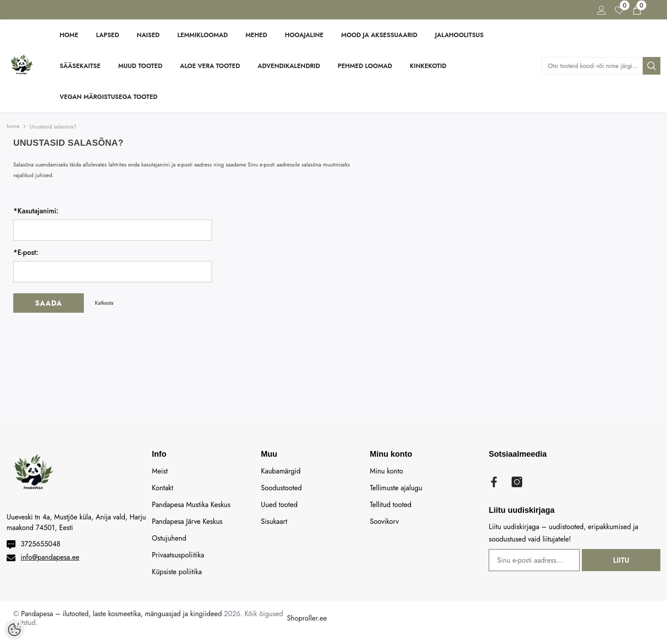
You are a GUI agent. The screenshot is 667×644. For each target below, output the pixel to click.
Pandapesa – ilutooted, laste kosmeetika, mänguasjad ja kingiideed (122, 614)
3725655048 (41, 544)
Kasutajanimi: (36, 211)
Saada (48, 303)
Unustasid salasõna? (53, 127)
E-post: (26, 253)
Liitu (633, 560)
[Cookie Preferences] (14, 630)
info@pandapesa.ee (50, 557)
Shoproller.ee (307, 618)
